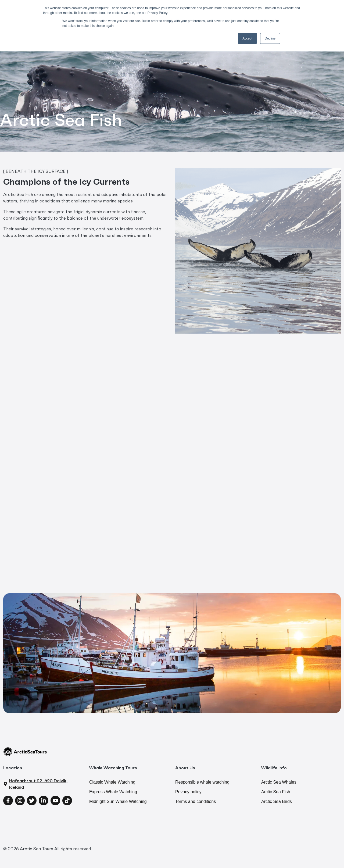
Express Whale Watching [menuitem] (113, 792)
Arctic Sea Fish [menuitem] (276, 792)
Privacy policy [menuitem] (188, 792)
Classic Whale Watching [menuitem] (112, 782)
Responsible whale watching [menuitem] (202, 782)
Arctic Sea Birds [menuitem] (277, 801)
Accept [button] (247, 38)
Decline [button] (270, 38)
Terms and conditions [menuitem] (196, 801)
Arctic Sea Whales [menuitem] (279, 782)
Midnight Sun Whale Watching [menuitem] (118, 801)
